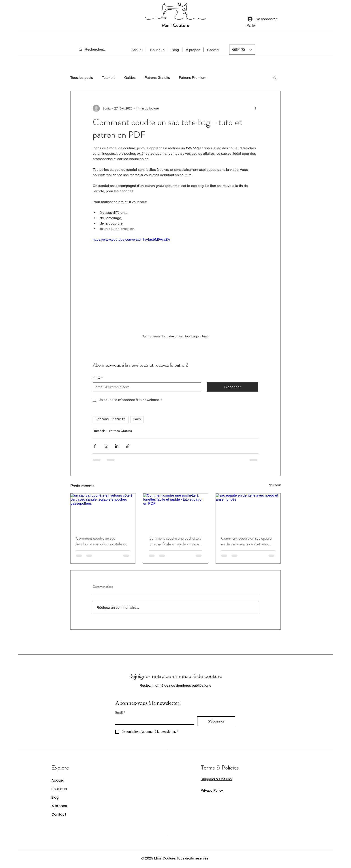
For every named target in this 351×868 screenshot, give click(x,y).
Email (98, 378)
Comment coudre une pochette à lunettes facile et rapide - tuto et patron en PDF (175, 541)
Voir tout (275, 485)
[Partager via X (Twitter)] (106, 446)
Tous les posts (82, 78)
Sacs (137, 419)
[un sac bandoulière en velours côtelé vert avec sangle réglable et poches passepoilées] (103, 512)
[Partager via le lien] (128, 446)
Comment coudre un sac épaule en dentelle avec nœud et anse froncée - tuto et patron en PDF (247, 541)
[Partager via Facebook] (95, 446)
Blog (55, 797)
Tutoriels (109, 78)
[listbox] (242, 50)
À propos (59, 806)
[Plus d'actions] (256, 108)
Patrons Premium (193, 78)
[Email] (146, 387)
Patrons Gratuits (157, 78)
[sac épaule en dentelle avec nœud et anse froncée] (248, 512)
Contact (59, 814)
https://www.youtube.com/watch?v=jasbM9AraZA (131, 239)
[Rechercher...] (97, 50)
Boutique (59, 789)
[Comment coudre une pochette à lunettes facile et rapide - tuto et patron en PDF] (176, 512)
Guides (130, 78)
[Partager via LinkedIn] (117, 446)
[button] (256, 26)
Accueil (58, 780)
